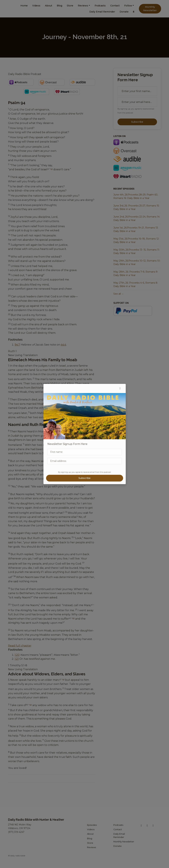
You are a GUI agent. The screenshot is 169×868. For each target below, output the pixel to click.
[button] (120, 388)
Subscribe (84, 478)
